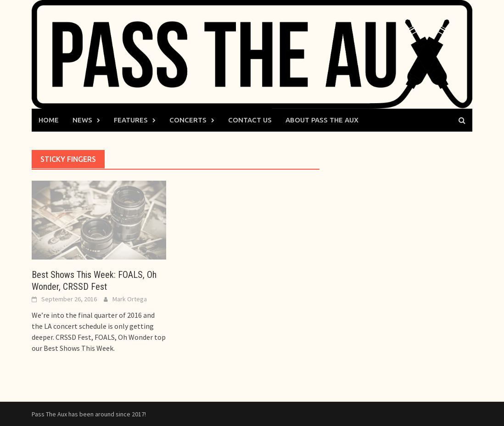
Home (49, 120)
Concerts (188, 120)
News (82, 120)
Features (131, 120)
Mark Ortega (130, 299)
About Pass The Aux (322, 120)
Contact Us (250, 120)
